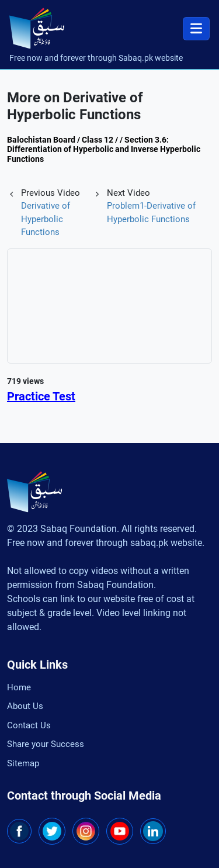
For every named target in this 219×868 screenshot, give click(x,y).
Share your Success (46, 744)
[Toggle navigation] (196, 29)
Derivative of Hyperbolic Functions (46, 219)
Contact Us (29, 725)
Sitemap (23, 763)
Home (19, 687)
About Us (25, 706)
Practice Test (41, 396)
